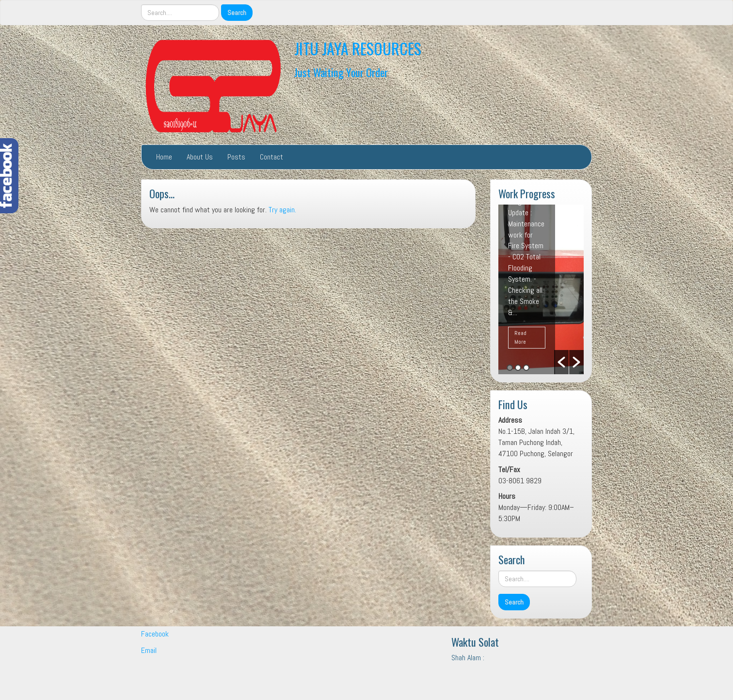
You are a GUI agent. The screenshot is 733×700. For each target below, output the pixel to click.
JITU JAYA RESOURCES (358, 48)
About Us (200, 157)
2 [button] (518, 368)
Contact (271, 157)
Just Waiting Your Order (341, 72)
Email (149, 650)
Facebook (155, 634)
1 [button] (510, 368)
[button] (561, 362)
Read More (520, 337)
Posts (236, 157)
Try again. (282, 210)
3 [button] (526, 368)
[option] (541, 289)
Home (164, 157)
